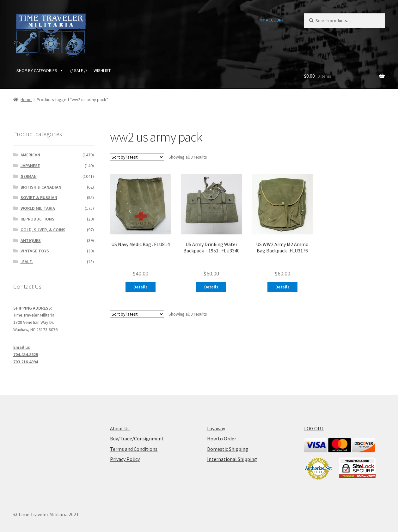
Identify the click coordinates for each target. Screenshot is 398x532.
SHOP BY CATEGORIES (40, 70)
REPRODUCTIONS (37, 219)
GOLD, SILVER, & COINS (43, 230)
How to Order (222, 438)
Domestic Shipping (228, 449)
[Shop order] (137, 157)
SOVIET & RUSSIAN (39, 197)
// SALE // (79, 70)
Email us (22, 347)
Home (26, 100)
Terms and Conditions (134, 449)
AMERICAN (30, 155)
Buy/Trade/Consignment (137, 438)
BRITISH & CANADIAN (41, 187)
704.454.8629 (26, 354)
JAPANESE (30, 166)
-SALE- (27, 262)
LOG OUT (314, 428)
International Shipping (232, 459)
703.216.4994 (26, 362)
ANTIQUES (31, 240)
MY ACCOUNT (272, 20)
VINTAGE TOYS (35, 251)
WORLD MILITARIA (38, 208)
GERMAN (29, 176)
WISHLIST (102, 70)
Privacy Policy (125, 459)
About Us (120, 428)
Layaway (216, 428)
